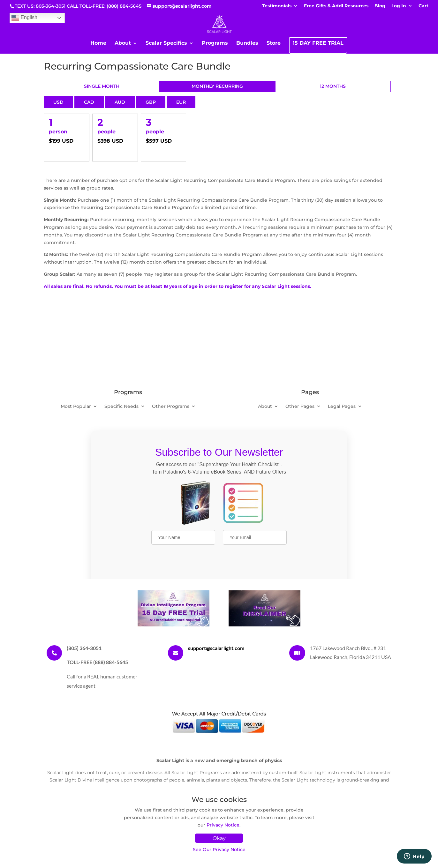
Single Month (102, 86)
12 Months (333, 86)
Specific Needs (121, 407)
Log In (399, 6)
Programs (215, 43)
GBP (151, 102)
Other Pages (300, 407)
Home (98, 43)
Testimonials (277, 6)
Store (274, 43)
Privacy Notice (223, 825)
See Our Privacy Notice (219, 849)
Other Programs (171, 407)
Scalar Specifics (166, 43)
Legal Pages (342, 407)
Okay (219, 838)
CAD (89, 102)
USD (58, 102)
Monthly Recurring (217, 86)
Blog (380, 6)
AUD (120, 102)
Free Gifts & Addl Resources (336, 6)
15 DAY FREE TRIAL (318, 43)
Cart (423, 6)
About (123, 43)
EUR (181, 102)
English (24, 18)
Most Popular (76, 407)
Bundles (247, 43)
